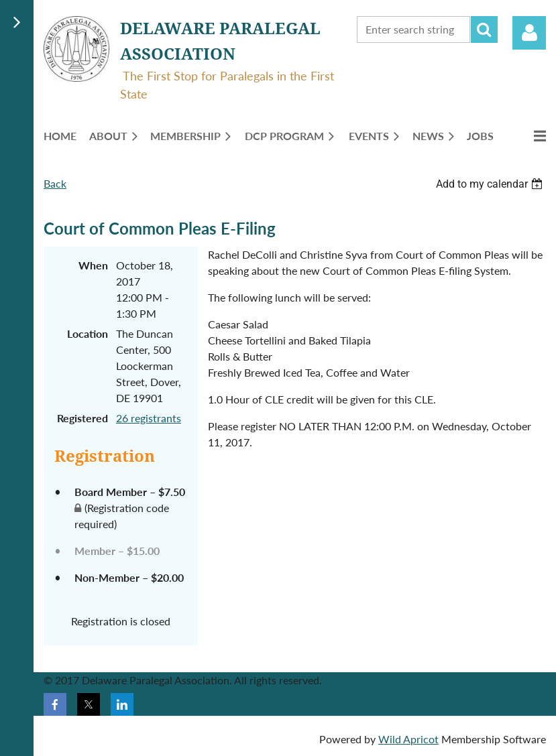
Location (88, 333)
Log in (529, 33)
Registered (82, 418)
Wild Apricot (408, 739)
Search (484, 29)
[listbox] (491, 184)
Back (55, 183)
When (93, 265)
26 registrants (149, 418)
